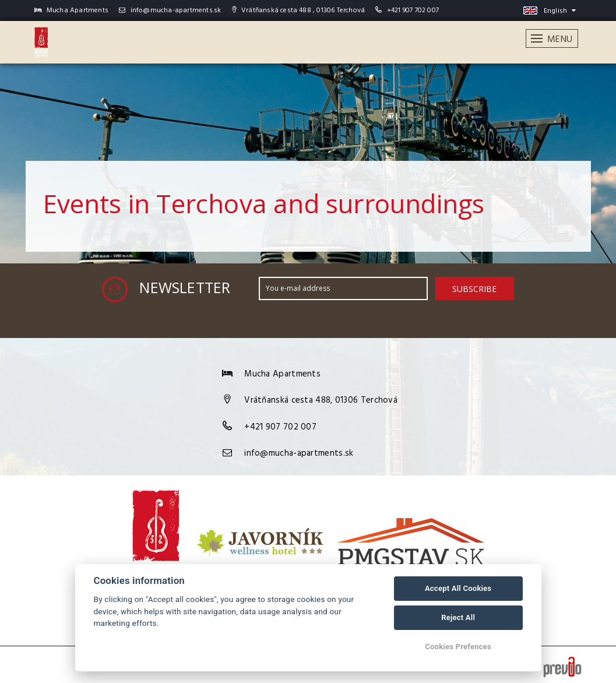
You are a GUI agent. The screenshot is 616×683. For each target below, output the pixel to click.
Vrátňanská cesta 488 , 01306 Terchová (299, 10)
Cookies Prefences (458, 647)
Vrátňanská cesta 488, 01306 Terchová (321, 397)
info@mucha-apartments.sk (170, 10)
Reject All (458, 617)
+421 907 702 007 (413, 10)
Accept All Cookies (458, 588)
